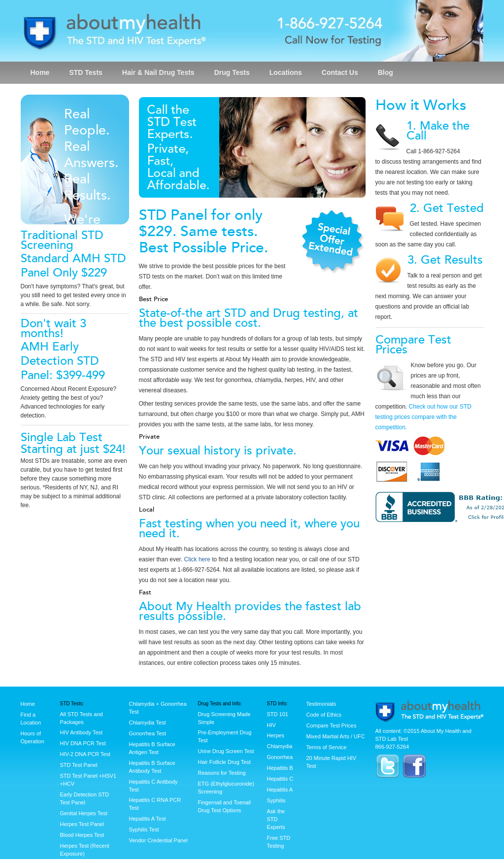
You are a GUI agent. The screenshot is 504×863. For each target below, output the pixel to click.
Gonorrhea (280, 757)
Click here (197, 559)
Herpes (276, 735)
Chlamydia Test (148, 723)
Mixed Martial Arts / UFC (336, 736)
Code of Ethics (324, 715)
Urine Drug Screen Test (226, 751)
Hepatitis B (280, 768)
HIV (271, 725)
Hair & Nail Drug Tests (158, 72)
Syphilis (276, 800)
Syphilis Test (144, 829)
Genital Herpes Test (84, 813)
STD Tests (85, 72)
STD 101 (278, 714)
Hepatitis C (280, 779)
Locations (286, 72)
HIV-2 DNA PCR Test (85, 754)
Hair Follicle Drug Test (224, 762)
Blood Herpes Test (82, 835)
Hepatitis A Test (148, 819)
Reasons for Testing (222, 773)
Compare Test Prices (332, 725)
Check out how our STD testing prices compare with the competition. (423, 417)
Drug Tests (232, 72)
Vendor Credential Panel (158, 840)
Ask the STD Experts (276, 819)
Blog (386, 72)
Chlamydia (280, 746)
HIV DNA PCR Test (83, 743)
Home (40, 72)
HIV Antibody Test (82, 732)
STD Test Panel (79, 765)
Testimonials (321, 704)
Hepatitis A (280, 790)
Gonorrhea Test (148, 733)
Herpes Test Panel (82, 824)
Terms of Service (327, 747)
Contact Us (340, 72)
